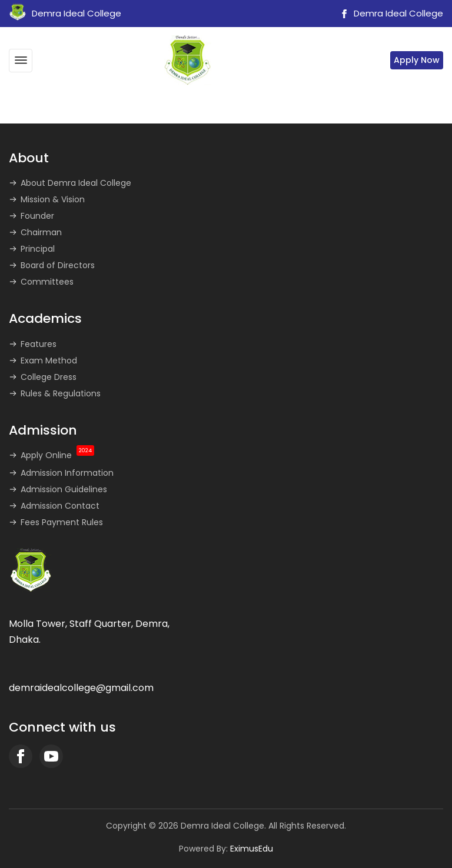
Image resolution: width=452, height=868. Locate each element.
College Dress (49, 377)
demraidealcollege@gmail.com (81, 688)
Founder (37, 216)
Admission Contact (60, 506)
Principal (38, 249)
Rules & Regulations (61, 393)
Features (39, 344)
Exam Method (49, 360)
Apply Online (57, 455)
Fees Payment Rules (62, 522)
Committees (47, 282)
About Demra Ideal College (76, 183)
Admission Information (67, 473)
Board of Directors (58, 265)
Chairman (41, 232)
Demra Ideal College (390, 13)
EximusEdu (252, 849)
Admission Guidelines (64, 489)
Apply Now (417, 60)
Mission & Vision (53, 199)
